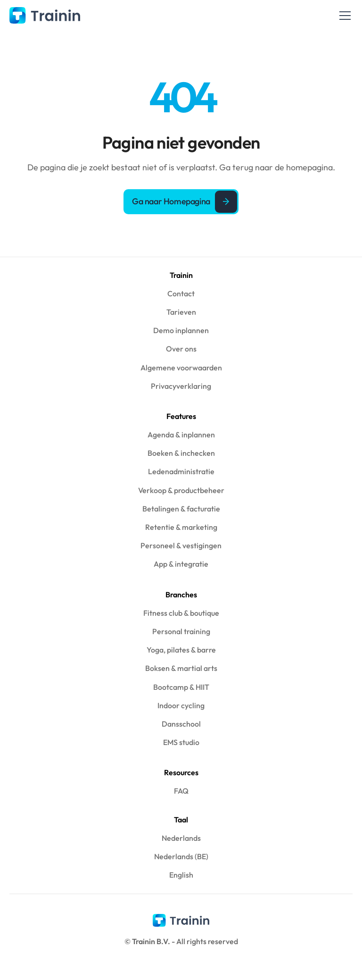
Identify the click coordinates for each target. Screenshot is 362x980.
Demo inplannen (181, 330)
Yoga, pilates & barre (181, 650)
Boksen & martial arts (181, 668)
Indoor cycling (181, 705)
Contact (181, 293)
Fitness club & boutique (181, 613)
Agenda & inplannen (181, 435)
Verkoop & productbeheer (181, 490)
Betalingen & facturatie (181, 509)
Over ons (181, 349)
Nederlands (181, 838)
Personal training (181, 631)
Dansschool (181, 724)
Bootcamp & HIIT (181, 687)
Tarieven (181, 312)
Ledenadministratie (181, 471)
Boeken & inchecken (181, 453)
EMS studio (181, 742)
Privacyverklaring (181, 386)
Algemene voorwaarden (181, 368)
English (181, 875)
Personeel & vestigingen (181, 545)
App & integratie (181, 564)
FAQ (181, 791)
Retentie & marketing (181, 527)
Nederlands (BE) (181, 856)
